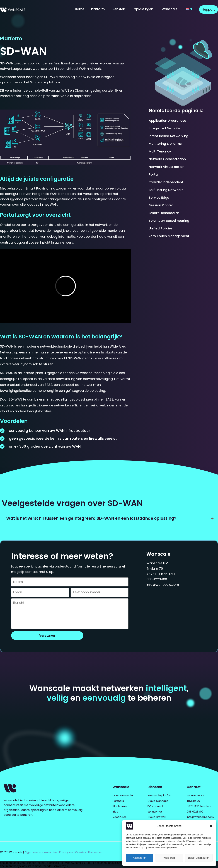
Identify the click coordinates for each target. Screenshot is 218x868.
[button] (211, 826)
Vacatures (120, 817)
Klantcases (120, 806)
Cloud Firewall (157, 817)
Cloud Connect (158, 801)
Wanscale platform (160, 795)
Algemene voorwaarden (41, 852)
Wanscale (170, 9)
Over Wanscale (123, 795)
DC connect (155, 806)
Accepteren (140, 858)
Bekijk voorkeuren (199, 858)
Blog (115, 812)
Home (80, 9)
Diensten (118, 9)
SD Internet (155, 812)
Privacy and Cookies (73, 852)
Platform (98, 9)
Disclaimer (95, 852)
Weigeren (169, 858)
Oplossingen (143, 9)
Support (209, 9)
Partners (118, 801)
